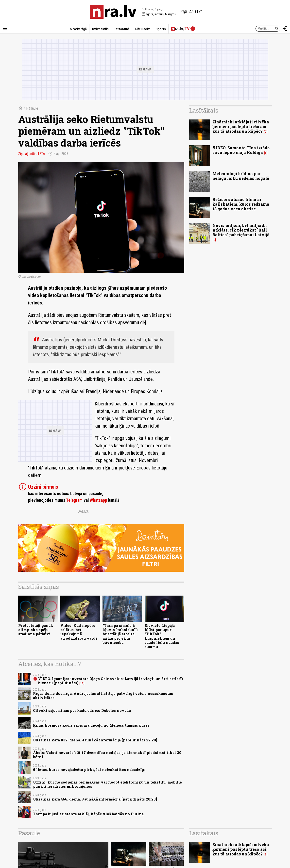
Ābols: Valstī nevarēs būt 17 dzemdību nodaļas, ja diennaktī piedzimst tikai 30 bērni (107, 755)
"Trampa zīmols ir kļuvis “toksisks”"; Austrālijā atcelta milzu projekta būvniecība (120, 634)
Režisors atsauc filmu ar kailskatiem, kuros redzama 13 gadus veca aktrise (241, 204)
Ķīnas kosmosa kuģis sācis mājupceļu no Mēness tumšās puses (91, 725)
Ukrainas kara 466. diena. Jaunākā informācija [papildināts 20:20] (95, 799)
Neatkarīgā (78, 29)
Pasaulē (32, 108)
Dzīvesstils (100, 29)
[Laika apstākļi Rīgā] (191, 12)
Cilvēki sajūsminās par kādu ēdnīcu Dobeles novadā (82, 710)
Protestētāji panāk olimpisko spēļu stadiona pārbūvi (36, 630)
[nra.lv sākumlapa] (113, 12)
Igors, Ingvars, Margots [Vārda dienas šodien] (159, 14)
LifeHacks (143, 29)
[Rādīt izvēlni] (5, 29)
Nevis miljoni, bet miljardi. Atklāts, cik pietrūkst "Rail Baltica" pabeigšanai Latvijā (241, 230)
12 (82, 683)
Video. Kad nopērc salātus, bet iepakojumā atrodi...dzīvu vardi (79, 632)
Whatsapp (98, 500)
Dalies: (83, 511)
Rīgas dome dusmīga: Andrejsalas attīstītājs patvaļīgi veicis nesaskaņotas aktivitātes (103, 696)
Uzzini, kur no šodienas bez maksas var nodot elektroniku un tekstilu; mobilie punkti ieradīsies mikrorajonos (107, 784)
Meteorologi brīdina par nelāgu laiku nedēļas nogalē (241, 176)
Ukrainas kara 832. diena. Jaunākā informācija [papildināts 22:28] (95, 740)
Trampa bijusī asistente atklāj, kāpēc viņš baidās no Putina (88, 814)
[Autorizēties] (285, 29)
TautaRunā (122, 29)
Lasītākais (204, 110)
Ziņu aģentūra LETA (32, 154)
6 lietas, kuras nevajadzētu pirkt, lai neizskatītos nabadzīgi (89, 770)
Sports (161, 29)
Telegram (74, 500)
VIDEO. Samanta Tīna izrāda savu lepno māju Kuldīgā (241, 150)
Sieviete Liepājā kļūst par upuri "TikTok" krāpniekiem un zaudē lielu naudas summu (162, 636)
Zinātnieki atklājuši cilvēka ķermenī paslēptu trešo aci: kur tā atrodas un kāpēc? (241, 126)
